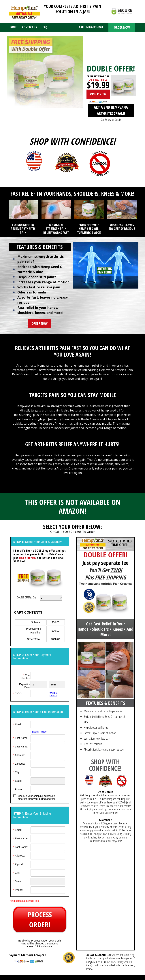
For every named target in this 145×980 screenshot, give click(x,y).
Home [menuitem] (13, 27)
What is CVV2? (53, 694)
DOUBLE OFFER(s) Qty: (27, 597)
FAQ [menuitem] (45, 27)
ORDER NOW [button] (122, 27)
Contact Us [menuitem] (30, 27)
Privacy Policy (38, 732)
